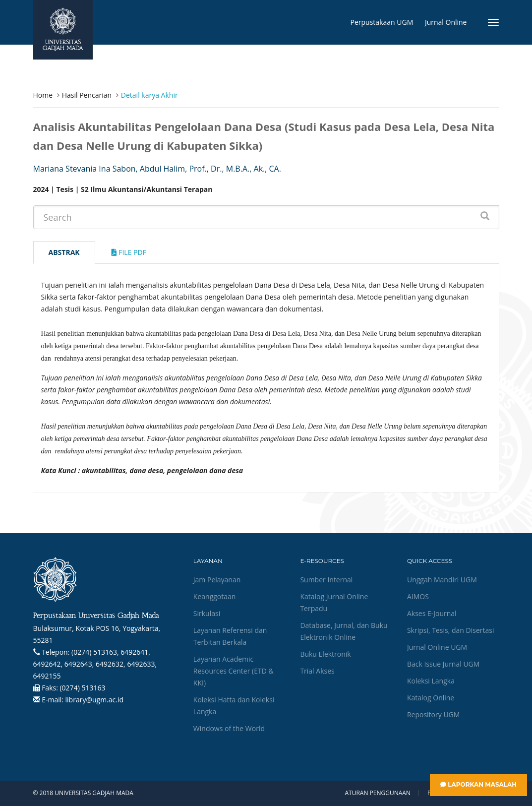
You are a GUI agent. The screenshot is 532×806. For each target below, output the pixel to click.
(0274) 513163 (82, 688)
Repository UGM (433, 714)
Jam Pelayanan (217, 580)
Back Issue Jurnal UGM (443, 664)
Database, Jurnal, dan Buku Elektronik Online (344, 631)
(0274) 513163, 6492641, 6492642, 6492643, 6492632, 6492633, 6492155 (95, 664)
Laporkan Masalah (478, 784)
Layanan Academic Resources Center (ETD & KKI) (234, 671)
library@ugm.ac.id (95, 700)
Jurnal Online (446, 22)
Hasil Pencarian (87, 95)
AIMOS (418, 596)
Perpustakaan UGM (382, 22)
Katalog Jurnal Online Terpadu (334, 602)
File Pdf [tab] (129, 252)
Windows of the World (229, 728)
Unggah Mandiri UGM (442, 580)
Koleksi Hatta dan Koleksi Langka (234, 706)
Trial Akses (317, 671)
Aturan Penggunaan (377, 793)
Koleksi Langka (431, 681)
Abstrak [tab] (64, 252)
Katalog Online (431, 698)
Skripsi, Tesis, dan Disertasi (451, 630)
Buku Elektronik (325, 654)
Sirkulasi (207, 613)
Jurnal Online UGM (437, 647)
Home (43, 95)
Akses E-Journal (432, 613)
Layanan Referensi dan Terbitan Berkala (230, 636)
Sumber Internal (326, 580)
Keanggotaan (215, 596)
